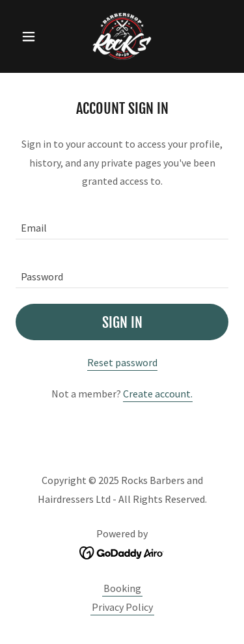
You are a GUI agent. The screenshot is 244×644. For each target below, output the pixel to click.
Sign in (122, 322)
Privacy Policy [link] (122, 607)
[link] (122, 36)
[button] (32, 36)
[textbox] (122, 223)
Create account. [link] (158, 394)
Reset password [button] (122, 362)
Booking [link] (122, 588)
